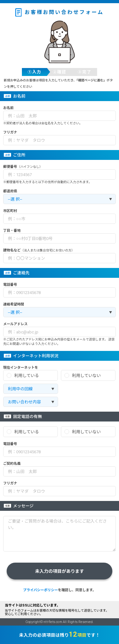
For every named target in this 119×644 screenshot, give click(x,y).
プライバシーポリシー (41, 590)
